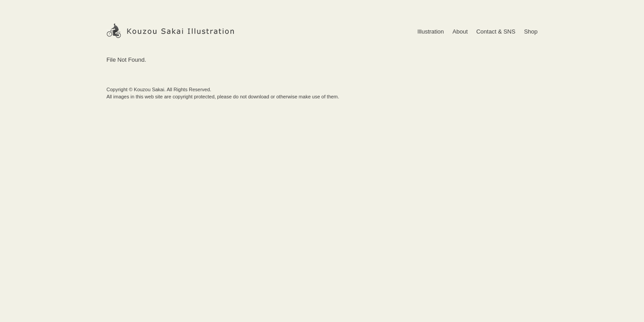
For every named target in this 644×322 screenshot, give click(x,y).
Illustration (430, 32)
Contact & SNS (496, 32)
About (460, 32)
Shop (531, 32)
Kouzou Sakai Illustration (171, 31)
